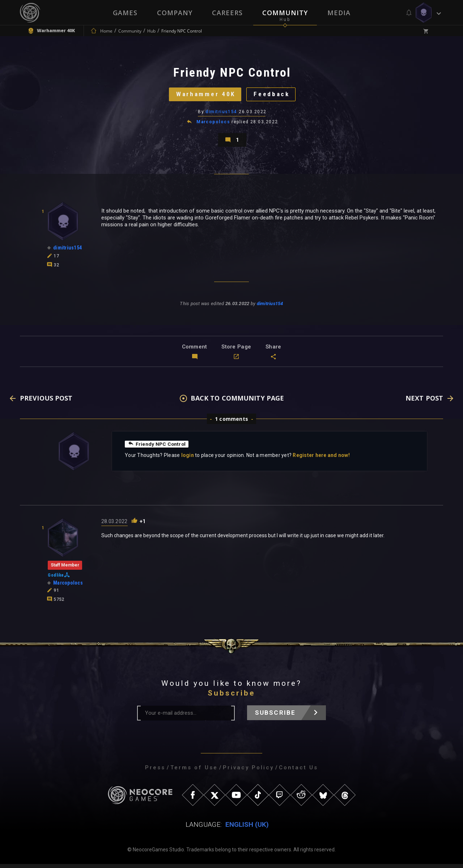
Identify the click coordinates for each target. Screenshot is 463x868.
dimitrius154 (222, 114)
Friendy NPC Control (157, 448)
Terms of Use (194, 771)
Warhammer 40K (205, 96)
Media (339, 13)
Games (125, 13)
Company (175, 13)
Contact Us (298, 771)
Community (285, 13)
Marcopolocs (213, 124)
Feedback (273, 96)
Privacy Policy (248, 771)
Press (155, 771)
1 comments (231, 423)
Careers (227, 13)
